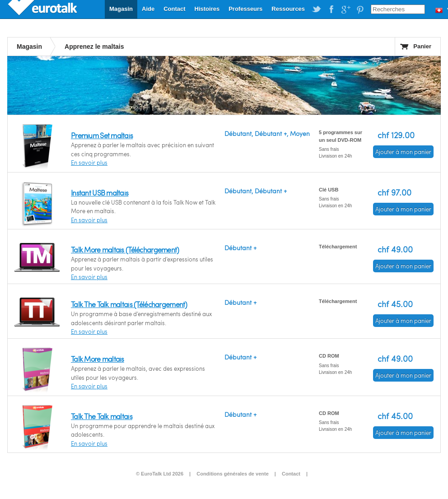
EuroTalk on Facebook (331, 9)
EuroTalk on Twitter (317, 9)
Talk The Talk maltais (102, 416)
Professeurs (245, 9)
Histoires (207, 9)
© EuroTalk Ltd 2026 (160, 474)
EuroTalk (43, 9)
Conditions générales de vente (233, 474)
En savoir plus (89, 163)
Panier (422, 46)
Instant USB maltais (100, 193)
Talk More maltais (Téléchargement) (125, 249)
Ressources (288, 9)
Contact (174, 9)
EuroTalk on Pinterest (360, 9)
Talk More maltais (98, 359)
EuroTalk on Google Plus (345, 9)
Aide (148, 9)
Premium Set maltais (102, 135)
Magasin (121, 9)
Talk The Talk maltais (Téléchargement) (129, 304)
